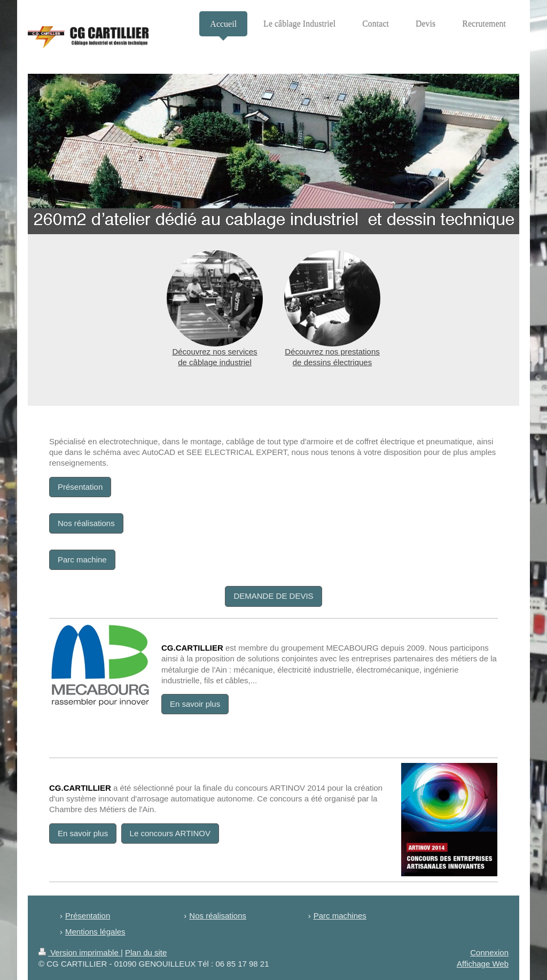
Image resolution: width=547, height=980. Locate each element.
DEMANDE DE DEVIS (273, 596)
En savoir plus (195, 704)
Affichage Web (483, 964)
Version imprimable (80, 952)
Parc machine (82, 560)
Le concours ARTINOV (170, 833)
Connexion (489, 952)
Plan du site (146, 952)
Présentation (80, 487)
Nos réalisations (86, 523)
